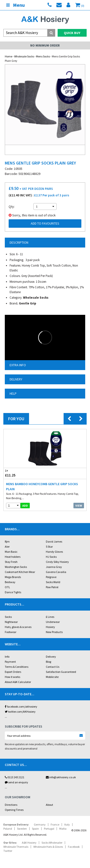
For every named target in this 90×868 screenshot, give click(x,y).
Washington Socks (16, 567)
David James (54, 541)
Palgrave (51, 577)
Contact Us (53, 667)
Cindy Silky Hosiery (57, 562)
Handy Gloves (54, 552)
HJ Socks (51, 557)
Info (7, 657)
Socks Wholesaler (52, 843)
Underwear (53, 622)
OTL (7, 587)
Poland (8, 829)
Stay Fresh (11, 562)
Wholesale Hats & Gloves (48, 847)
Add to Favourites (45, 223)
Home (9, 56)
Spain (35, 829)
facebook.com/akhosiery (21, 706)
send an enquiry (16, 782)
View (79, 506)
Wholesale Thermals (16, 847)
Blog (48, 662)
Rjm (7, 541)
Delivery (51, 657)
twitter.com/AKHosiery (20, 712)
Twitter (8, 851)
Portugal (49, 829)
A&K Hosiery (29, 843)
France (55, 824)
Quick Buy (72, 33)
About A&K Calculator (18, 682)
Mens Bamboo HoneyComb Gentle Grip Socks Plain (42, 486)
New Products (54, 632)
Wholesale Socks (24, 56)
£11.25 (24, 473)
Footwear (11, 632)
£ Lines (50, 617)
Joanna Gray (54, 567)
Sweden (22, 829)
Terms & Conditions (17, 667)
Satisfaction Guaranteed (61, 672)
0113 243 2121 (15, 777)
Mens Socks (43, 56)
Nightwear (11, 622)
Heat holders (13, 557)
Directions (11, 805)
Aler (7, 547)
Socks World (53, 582)
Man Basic (11, 552)
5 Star (49, 547)
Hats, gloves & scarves (18, 627)
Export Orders (13, 672)
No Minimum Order (45, 45)
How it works (12, 677)
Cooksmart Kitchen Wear (20, 572)
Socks (8, 617)
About (49, 805)
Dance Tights (13, 592)
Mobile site (52, 677)
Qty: (12, 207)
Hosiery (50, 627)
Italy (67, 824)
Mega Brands (13, 577)
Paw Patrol (52, 587)
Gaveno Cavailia (56, 572)
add (25, 506)
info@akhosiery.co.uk (61, 777)
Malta (63, 829)
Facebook (74, 847)
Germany (40, 824)
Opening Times (14, 810)
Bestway (10, 582)
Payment (10, 662)
